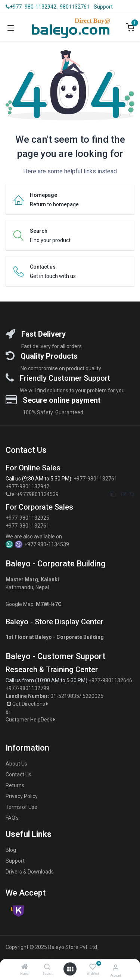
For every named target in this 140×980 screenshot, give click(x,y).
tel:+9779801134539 (34, 494)
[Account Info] (116, 967)
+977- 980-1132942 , (32, 7)
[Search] (47, 967)
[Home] (25, 967)
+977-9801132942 (28, 486)
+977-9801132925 (27, 518)
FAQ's (12, 818)
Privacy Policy (22, 796)
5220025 (93, 696)
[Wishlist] (93, 967)
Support (103, 7)
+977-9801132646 (111, 680)
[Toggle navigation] (11, 28)
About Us (16, 764)
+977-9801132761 (95, 479)
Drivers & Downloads (30, 872)
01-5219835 (65, 696)
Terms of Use (21, 807)
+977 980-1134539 (47, 544)
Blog (11, 850)
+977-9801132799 (27, 688)
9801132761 (75, 7)
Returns (15, 785)
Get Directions (31, 704)
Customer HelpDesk (31, 720)
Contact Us (18, 775)
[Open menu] (70, 969)
